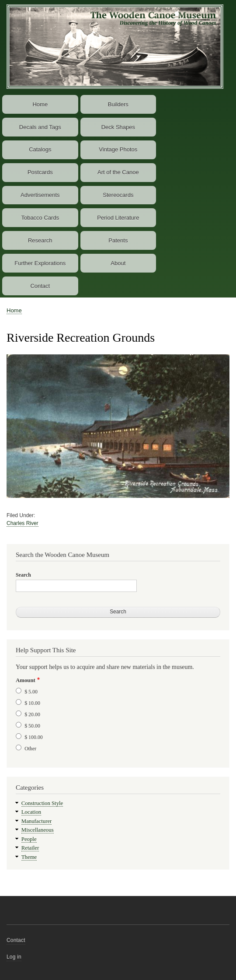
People (29, 839)
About (118, 263)
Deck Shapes (118, 127)
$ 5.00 (31, 692)
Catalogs (40, 149)
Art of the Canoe (118, 172)
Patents (118, 240)
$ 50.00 (32, 726)
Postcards (40, 172)
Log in (14, 957)
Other (30, 749)
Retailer (30, 848)
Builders (118, 104)
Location (31, 812)
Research (40, 240)
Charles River (23, 523)
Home (40, 104)
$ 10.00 (32, 703)
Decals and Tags (40, 127)
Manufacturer (37, 821)
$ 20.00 (32, 714)
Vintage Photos (118, 149)
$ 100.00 (34, 737)
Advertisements (40, 195)
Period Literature (118, 218)
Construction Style (42, 803)
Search (23, 575)
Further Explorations (40, 263)
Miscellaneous (38, 830)
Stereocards (118, 195)
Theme (29, 857)
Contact (40, 286)
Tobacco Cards (40, 218)
